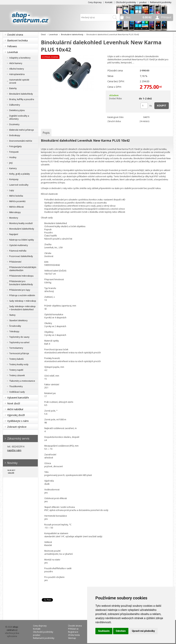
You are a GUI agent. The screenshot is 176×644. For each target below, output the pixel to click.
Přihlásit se (73, 629)
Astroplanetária (17, 74)
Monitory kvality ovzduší (21, 223)
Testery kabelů (16, 359)
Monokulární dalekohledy (22, 229)
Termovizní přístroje (19, 353)
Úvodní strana (15, 35)
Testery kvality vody (19, 364)
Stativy (12, 315)
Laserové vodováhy (19, 185)
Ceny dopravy (95, 2)
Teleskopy (14, 331)
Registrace (73, 632)
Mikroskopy (15, 212)
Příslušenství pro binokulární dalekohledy (21, 283)
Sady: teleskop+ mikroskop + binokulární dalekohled (22, 308)
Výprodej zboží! (16, 415)
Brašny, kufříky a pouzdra (22, 99)
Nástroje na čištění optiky (22, 240)
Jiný (11, 163)
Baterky (13, 88)
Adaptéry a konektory (20, 58)
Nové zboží (14, 403)
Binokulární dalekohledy (21, 94)
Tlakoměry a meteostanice (22, 381)
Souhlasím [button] (104, 631)
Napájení (14, 234)
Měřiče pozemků (17, 201)
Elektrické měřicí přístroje (22, 130)
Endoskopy (15, 135)
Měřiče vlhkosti (16, 207)
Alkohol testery (17, 69)
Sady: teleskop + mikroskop (23, 301)
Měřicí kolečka (16, 196)
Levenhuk (13, 52)
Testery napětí (16, 370)
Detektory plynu (17, 110)
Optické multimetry (19, 245)
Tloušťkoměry (16, 386)
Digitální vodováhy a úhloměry (19, 117)
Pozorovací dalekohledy (21, 256)
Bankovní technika (17, 40)
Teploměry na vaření (19, 342)
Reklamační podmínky (161, 2)
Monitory (14, 218)
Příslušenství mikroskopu (21, 276)
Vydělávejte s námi (18, 421)
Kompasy (14, 179)
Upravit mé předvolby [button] (143, 631)
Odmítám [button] (121, 631)
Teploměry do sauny (19, 337)
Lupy (12, 190)
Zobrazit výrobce (17, 427)
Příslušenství (15, 262)
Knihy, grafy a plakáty (20, 174)
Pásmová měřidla (18, 251)
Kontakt (109, 2)
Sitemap (72, 638)
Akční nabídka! (15, 409)
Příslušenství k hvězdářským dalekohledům (23, 269)
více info (11, 473)
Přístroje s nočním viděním (22, 295)
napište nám (14, 450)
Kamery (13, 168)
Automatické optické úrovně (19, 81)
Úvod (43, 34)
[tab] (46, 133)
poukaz (143, 2)
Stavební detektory (18, 320)
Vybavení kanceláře (18, 398)
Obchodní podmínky (126, 2)
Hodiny (13, 157)
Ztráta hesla (74, 635)
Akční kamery (16, 63)
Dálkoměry (15, 105)
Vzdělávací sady (17, 392)
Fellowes (12, 46)
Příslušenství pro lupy (20, 290)
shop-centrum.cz (13, 628)
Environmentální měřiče (21, 141)
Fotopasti (14, 152)
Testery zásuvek (17, 375)
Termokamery (16, 348)
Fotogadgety (15, 146)
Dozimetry (14, 124)
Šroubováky (15, 326)
